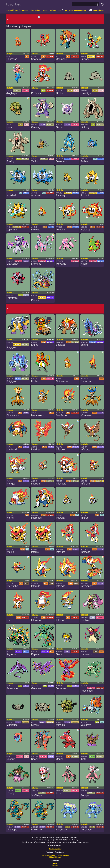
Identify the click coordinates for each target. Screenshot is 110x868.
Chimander (62, 381)
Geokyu (60, 93)
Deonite (36, 759)
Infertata (36, 484)
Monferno (61, 415)
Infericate (61, 484)
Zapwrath (12, 230)
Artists (46, 10)
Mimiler (35, 725)
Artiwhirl (11, 195)
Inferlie (10, 552)
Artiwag (85, 161)
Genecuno (12, 688)
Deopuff (11, 759)
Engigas (60, 345)
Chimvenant (13, 415)
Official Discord (55, 857)
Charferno (37, 59)
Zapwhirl (86, 195)
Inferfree (36, 449)
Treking (10, 793)
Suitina (85, 345)
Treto (84, 759)
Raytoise (11, 654)
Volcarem (86, 725)
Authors (53, 10)
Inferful (10, 620)
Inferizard (12, 449)
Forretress (12, 298)
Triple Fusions (35, 10)
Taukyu (35, 161)
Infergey (60, 449)
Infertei (10, 518)
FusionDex (13, 4)
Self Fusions (24, 10)
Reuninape (87, 691)
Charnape (61, 59)
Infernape (36, 518)
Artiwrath (36, 195)
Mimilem (61, 725)
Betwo (60, 793)
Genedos (36, 688)
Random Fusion (80, 10)
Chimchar (86, 381)
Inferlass (61, 552)
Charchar (12, 59)
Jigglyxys (12, 93)
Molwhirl (61, 230)
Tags (59, 10)
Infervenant (87, 586)
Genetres (61, 688)
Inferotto (86, 449)
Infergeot (11, 484)
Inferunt (60, 518)
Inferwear (36, 620)
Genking (36, 127)
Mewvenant (13, 264)
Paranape (36, 93)
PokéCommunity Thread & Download (55, 855)
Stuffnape (37, 795)
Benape (85, 795)
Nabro (84, 264)
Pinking (85, 127)
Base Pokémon (12, 10)
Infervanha (12, 586)
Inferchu (85, 484)
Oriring (60, 759)
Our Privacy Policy (55, 849)
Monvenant (87, 415)
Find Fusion (68, 10)
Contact (55, 865)
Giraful (60, 654)
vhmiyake (10, 54)
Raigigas (11, 347)
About (55, 863)
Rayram (35, 654)
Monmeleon (38, 415)
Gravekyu (86, 93)
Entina (35, 345)
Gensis (60, 127)
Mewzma (61, 264)
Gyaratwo (61, 161)
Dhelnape (12, 830)
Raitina (35, 300)
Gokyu (10, 127)
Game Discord (97, 10)
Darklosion (87, 654)
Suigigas (11, 381)
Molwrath (86, 230)
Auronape (61, 830)
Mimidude (12, 725)
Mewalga (36, 264)
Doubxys (86, 620)
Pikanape (86, 59)
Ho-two (35, 381)
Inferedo (36, 586)
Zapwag (60, 195)
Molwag (36, 230)
